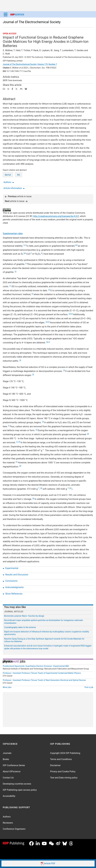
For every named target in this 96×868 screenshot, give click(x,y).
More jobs (7, 687)
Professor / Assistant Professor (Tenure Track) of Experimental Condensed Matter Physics (42, 673)
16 (47, 342)
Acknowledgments (13, 587)
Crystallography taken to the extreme (20, 627)
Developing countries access (17, 784)
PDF (48, 864)
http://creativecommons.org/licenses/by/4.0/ (56, 216)
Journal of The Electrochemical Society (32, 22)
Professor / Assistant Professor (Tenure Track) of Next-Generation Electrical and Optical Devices (44, 680)
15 (72, 314)
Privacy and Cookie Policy (63, 772)
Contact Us (8, 778)
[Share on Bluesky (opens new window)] (26, 89)
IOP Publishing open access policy (20, 790)
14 (70, 314)
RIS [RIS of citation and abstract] (19, 175)
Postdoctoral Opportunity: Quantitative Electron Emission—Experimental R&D (36, 666)
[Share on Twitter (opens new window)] (16, 89)
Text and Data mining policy (64, 778)
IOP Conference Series (14, 765)
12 (49, 290)
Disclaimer (55, 765)
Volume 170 (42, 64)
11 (10, 286)
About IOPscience (12, 772)
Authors (7, 817)
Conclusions (10, 581)
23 (70, 488)
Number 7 (53, 64)
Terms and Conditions (61, 759)
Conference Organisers (14, 829)
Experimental (11, 568)
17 (49, 342)
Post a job (89, 687)
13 (32, 294)
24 (33, 498)
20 (88, 434)
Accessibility (9, 796)
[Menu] (6, 14)
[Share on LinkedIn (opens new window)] (8, 89)
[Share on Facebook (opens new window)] (12, 89)
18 (20, 360)
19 (64, 370)
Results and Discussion (16, 575)
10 (15, 271)
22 (41, 488)
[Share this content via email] (4, 89)
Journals (7, 753)
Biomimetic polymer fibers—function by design (24, 616)
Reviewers (8, 823)
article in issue (18, 196)
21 (17, 462)
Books (6, 759)
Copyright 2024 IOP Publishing (65, 753)
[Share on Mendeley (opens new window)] (21, 89)
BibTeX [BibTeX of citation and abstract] (8, 175)
